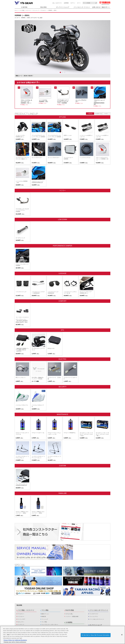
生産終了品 (99, 114)
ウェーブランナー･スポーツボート (50, 609)
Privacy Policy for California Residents (15, 640)
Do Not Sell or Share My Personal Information (96, 635)
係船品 (43, 623)
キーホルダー (21, 620)
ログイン (73, 3)
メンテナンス (21, 609)
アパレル (20, 617)
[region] (62, 635)
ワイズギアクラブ (94, 599)
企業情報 (92, 616)
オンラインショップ (96, 610)
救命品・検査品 (45, 625)
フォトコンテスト (94, 601)
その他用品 (69, 607)
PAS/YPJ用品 (70, 595)
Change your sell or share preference (15, 642)
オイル (19, 612)
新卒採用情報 (93, 623)
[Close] (122, 635)
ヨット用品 (44, 620)
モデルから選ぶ (69, 599)
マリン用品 (45, 595)
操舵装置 (44, 617)
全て (107, 114)
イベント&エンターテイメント (99, 595)
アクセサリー (44, 10)
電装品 (43, 612)
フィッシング (45, 604)
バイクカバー (21, 601)
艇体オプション (45, 599)
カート (79, 3)
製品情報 (19, 590)
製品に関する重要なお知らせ (96, 620)
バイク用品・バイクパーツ (25, 10)
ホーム (16, 10)
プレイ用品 (44, 607)
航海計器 (44, 601)
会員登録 (66, 3)
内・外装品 (44, 615)
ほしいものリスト (57, 3)
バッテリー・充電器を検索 (72, 601)
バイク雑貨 (20, 625)
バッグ (19, 623)
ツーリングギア (21, 604)
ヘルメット (20, 615)
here (8, 634)
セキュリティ (21, 607)
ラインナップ (36, 10)
